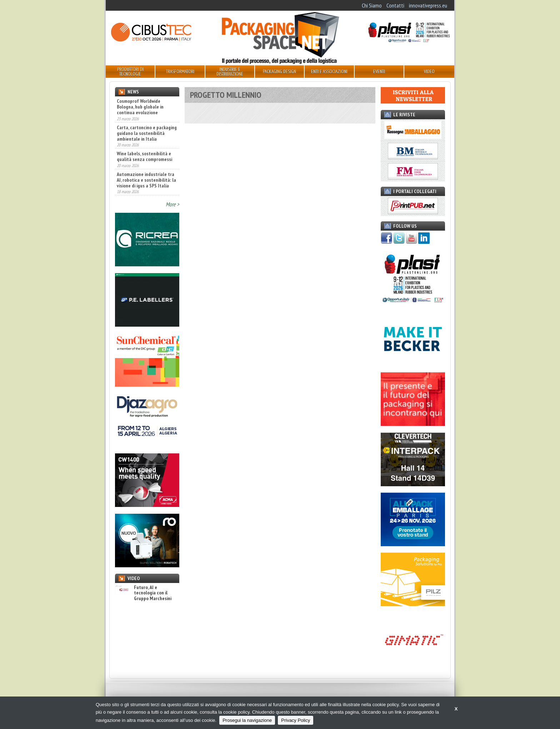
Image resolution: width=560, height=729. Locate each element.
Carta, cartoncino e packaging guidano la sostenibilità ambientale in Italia (147, 133)
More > (172, 204)
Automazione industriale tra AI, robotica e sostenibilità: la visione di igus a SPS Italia (146, 180)
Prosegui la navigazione (247, 720)
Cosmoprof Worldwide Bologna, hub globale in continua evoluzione (140, 107)
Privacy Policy (296, 720)
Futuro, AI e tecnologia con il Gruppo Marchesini (143, 593)
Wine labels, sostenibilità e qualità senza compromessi (144, 156)
